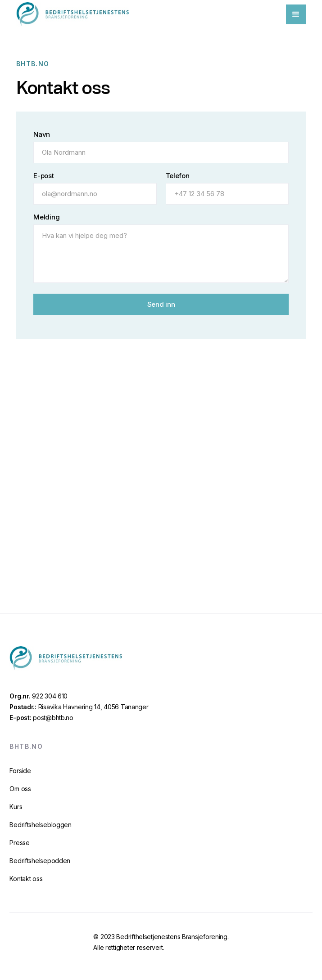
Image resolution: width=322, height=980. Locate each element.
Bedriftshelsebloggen (40, 825)
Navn (42, 135)
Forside (20, 771)
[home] (73, 14)
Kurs (16, 807)
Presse (19, 843)
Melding (46, 217)
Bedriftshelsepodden (40, 861)
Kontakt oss (26, 879)
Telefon (178, 176)
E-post (43, 176)
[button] (296, 14)
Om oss (20, 789)
